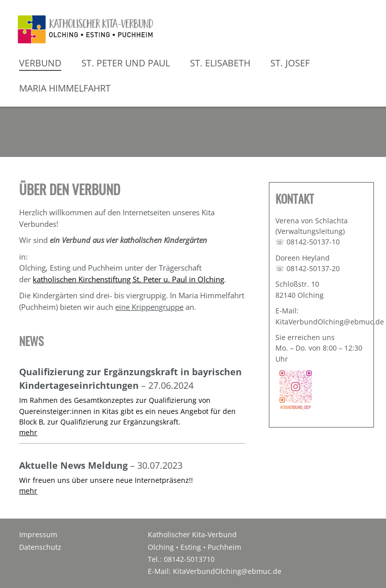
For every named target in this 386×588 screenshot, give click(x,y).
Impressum (38, 535)
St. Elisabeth (220, 63)
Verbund (40, 63)
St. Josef (290, 63)
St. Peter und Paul (126, 63)
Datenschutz (40, 547)
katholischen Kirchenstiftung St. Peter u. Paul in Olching (128, 279)
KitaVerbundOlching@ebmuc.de (227, 571)
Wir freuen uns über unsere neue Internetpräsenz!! (106, 480)
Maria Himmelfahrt (65, 88)
